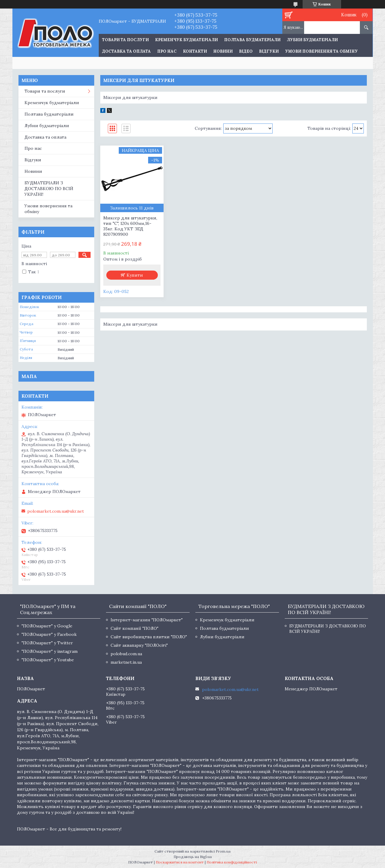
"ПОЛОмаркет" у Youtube (48, 660)
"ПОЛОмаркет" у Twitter (47, 643)
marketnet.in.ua (126, 662)
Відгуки (269, 51)
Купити (135, 275)
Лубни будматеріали (312, 40)
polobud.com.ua (126, 654)
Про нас (167, 51)
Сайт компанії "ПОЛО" (134, 628)
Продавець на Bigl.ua (193, 857)
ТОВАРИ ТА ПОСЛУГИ (125, 40)
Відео (246, 51)
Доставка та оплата (126, 51)
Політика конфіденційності (232, 862)
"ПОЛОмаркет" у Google (47, 626)
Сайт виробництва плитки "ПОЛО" (149, 637)
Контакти (195, 51)
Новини (223, 51)
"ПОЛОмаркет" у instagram (50, 651)
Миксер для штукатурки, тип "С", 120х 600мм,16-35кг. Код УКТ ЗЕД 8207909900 (130, 226)
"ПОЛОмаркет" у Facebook (49, 634)
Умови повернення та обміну (321, 51)
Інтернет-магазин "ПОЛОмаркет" (147, 620)
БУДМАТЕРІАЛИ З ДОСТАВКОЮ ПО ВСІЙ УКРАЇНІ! (49, 189)
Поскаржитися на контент (180, 862)
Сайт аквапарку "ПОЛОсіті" (139, 645)
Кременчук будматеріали (186, 40)
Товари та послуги (45, 91)
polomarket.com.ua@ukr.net (56, 511)
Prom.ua (223, 851)
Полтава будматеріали (252, 40)
